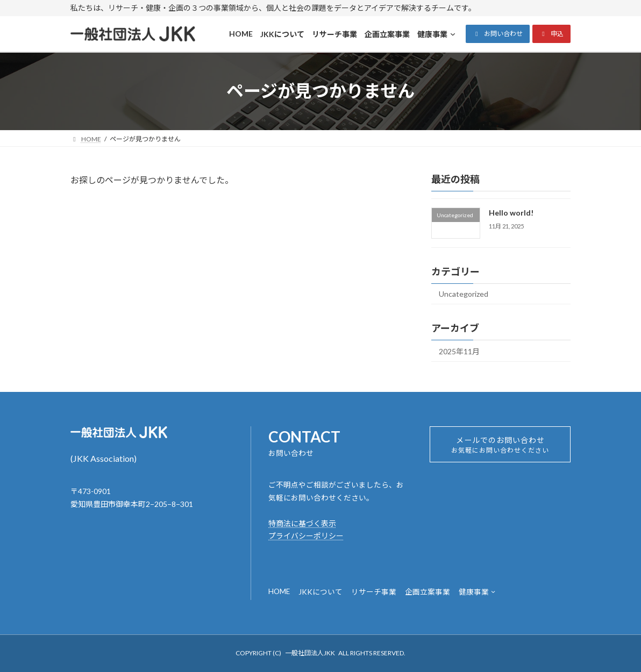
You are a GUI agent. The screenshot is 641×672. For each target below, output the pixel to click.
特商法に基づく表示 (302, 523)
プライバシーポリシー (306, 536)
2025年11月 (459, 351)
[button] (498, 34)
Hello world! (511, 213)
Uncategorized (464, 294)
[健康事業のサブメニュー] (493, 591)
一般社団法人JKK (310, 653)
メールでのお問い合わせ (500, 448)
